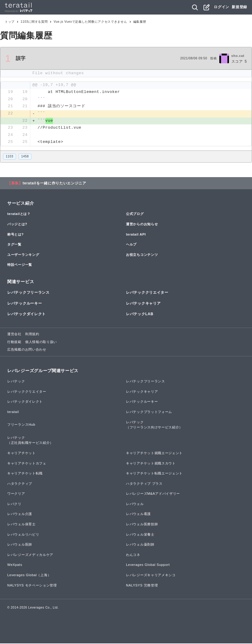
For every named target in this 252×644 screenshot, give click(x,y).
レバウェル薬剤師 (140, 545)
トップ (10, 22)
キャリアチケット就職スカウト (151, 464)
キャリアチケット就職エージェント (154, 454)
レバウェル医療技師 (142, 525)
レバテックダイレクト (27, 315)
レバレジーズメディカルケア (30, 555)
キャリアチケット (22, 454)
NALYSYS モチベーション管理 (32, 586)
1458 (25, 157)
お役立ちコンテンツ (142, 255)
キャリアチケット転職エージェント (154, 474)
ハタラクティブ (20, 484)
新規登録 (239, 7)
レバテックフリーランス (28, 293)
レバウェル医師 (20, 545)
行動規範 (14, 342)
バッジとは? (17, 225)
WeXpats (15, 566)
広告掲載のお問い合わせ (27, 350)
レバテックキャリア (143, 304)
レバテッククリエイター (147, 293)
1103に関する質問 (34, 22)
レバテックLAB (140, 315)
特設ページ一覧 (20, 266)
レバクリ (14, 504)
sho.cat (238, 56)
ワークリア (16, 494)
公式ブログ (135, 215)
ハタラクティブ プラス (144, 484)
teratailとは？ (19, 215)
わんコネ (133, 555)
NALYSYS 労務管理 (142, 586)
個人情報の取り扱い (41, 342)
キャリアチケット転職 (25, 474)
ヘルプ (131, 245)
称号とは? (15, 235)
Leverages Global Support (148, 566)
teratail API (136, 235)
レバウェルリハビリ (23, 535)
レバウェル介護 (20, 515)
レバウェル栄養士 (140, 535)
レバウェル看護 (138, 515)
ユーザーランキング (23, 255)
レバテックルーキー (25, 304)
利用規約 (32, 335)
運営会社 (14, 335)
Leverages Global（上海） (29, 576)
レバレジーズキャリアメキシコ (151, 576)
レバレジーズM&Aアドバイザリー (153, 494)
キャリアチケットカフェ (27, 464)
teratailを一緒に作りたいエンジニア (55, 184)
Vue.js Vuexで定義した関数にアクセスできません (90, 22)
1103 (10, 157)
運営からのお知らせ (142, 225)
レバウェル (135, 504)
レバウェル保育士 (22, 525)
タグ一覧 (14, 245)
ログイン (222, 7)
